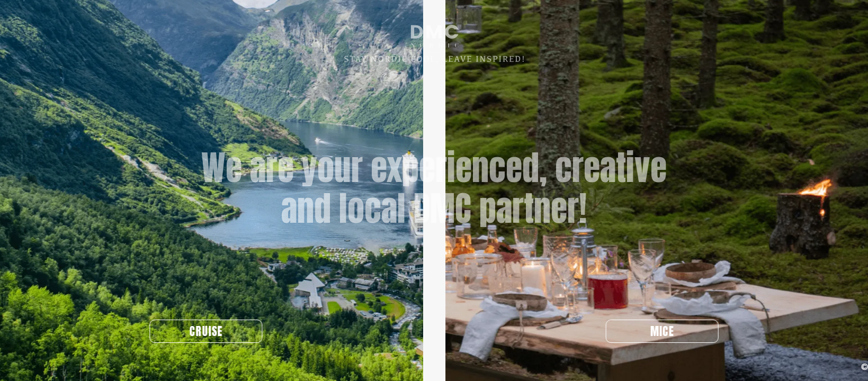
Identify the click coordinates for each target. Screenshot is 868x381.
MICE (671, 331)
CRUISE (197, 331)
